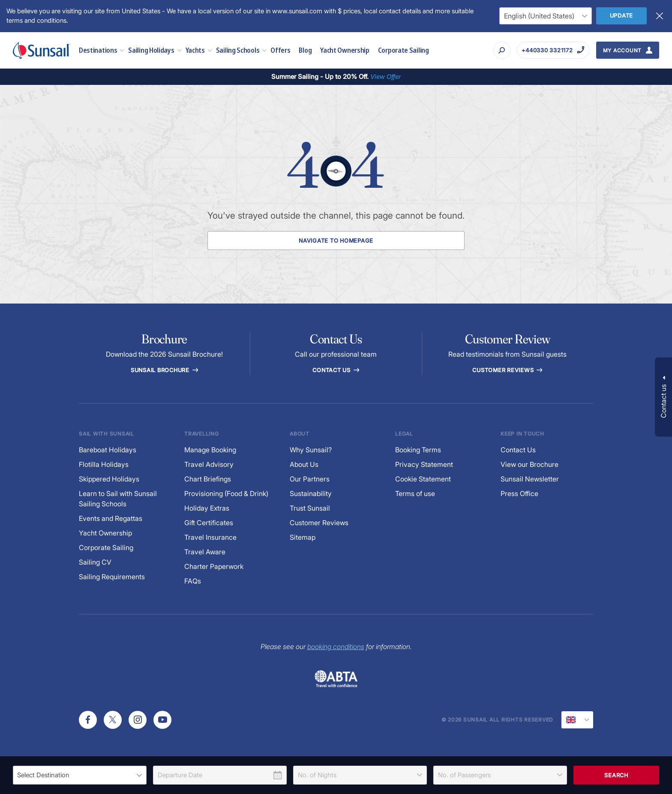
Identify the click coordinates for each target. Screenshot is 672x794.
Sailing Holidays (154, 50)
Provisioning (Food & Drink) (226, 494)
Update (622, 15)
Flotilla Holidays (104, 465)
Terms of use (415, 494)
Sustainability (311, 494)
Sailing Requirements (112, 577)
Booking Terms (418, 450)
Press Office (519, 494)
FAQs (193, 581)
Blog (305, 50)
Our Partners (310, 479)
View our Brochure (529, 465)
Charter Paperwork (214, 567)
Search (616, 775)
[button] (663, 397)
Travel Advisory (209, 465)
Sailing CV (95, 562)
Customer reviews (508, 370)
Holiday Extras (207, 508)
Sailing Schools (241, 50)
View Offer (385, 77)
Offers (280, 50)
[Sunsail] (42, 50)
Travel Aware (205, 552)
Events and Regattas (111, 519)
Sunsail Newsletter (530, 479)
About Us (304, 465)
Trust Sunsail (310, 508)
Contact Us (336, 370)
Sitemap (303, 537)
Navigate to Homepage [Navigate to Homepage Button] (336, 241)
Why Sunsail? (311, 450)
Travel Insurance (210, 537)
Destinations (101, 50)
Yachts (199, 50)
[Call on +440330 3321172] (553, 50)
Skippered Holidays (109, 479)
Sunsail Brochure (164, 370)
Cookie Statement (423, 479)
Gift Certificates (209, 523)
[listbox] (80, 775)
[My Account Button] (628, 50)
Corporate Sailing (403, 50)
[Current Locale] (577, 720)
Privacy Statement (424, 465)
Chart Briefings (208, 479)
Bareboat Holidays (108, 450)
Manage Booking (210, 450)
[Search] (502, 50)
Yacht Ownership (345, 50)
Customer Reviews (319, 523)
